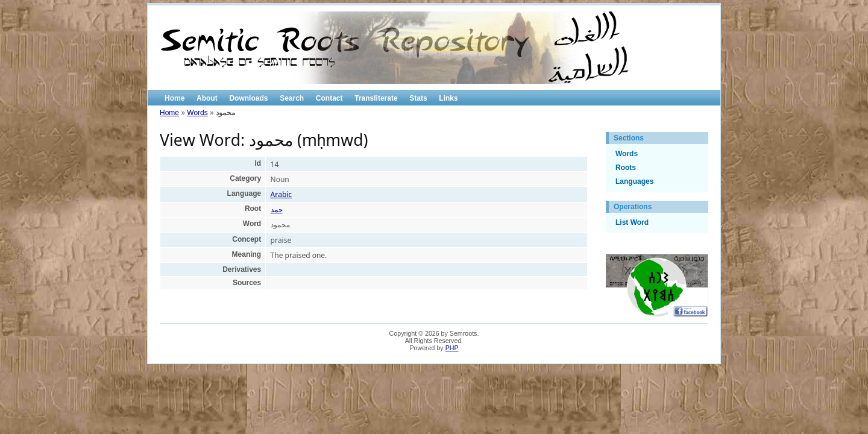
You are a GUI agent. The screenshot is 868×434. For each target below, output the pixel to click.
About (207, 98)
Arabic (281, 194)
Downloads (248, 98)
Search (292, 98)
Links (448, 98)
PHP (452, 348)
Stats (418, 98)
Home (175, 98)
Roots (626, 168)
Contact (329, 98)
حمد (277, 209)
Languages (634, 181)
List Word (632, 222)
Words (197, 113)
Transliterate (376, 98)
